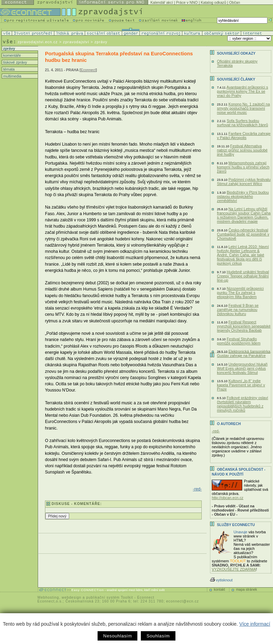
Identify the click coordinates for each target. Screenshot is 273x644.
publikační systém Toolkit (110, 597)
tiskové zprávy (15, 62)
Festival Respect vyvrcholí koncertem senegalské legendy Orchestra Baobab (244, 326)
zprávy (8, 48)
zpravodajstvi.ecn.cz (38, 42)
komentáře (11, 55)
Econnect (88, 70)
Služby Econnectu (236, 525)
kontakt (219, 590)
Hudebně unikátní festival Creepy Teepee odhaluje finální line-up (243, 276)
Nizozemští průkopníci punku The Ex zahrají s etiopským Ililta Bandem (240, 293)
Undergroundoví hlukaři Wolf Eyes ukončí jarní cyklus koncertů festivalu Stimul (242, 368)
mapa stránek (247, 590)
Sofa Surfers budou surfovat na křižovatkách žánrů (243, 123)
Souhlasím (158, 636)
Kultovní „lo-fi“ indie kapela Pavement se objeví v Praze (241, 385)
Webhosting (48, 597)
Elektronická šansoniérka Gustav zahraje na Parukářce (244, 353)
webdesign (71, 597)
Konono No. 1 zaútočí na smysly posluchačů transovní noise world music (243, 108)
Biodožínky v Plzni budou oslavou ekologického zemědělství (243, 196)
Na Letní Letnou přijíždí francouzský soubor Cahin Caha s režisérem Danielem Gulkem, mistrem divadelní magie (244, 215)
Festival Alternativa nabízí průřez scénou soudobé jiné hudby (242, 150)
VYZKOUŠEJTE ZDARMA (234, 569)
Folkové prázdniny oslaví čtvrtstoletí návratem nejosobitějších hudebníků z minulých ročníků (243, 404)
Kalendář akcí (162, 2)
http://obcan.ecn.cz (227, 498)
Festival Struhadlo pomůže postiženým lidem (239, 341)
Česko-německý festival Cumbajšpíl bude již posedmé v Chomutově (243, 234)
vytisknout (221, 580)
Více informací (254, 624)
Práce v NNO (187, 2)
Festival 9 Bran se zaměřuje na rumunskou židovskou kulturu (238, 310)
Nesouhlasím (117, 636)
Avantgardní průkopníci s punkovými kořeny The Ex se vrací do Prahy (243, 91)
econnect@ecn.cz (183, 601)
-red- (197, 489)
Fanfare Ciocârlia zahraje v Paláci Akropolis (244, 136)
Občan (234, 2)
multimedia (12, 76)
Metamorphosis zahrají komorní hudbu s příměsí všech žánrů (243, 167)
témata (8, 69)
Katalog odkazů (213, 2)
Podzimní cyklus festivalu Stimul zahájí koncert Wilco (244, 182)
